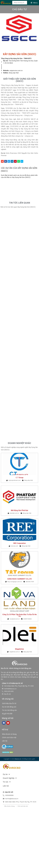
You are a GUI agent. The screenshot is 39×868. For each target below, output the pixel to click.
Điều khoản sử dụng (9, 734)
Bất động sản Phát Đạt (19, 510)
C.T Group (20, 478)
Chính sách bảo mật (9, 737)
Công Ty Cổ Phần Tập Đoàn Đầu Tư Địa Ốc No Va (20, 615)
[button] (2, 161)
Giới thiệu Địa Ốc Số (9, 703)
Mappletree (19, 649)
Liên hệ (5, 741)
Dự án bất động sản (9, 707)
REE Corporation (20, 543)
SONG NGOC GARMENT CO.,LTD (19, 579)
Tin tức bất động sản (9, 710)
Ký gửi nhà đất (7, 714)
